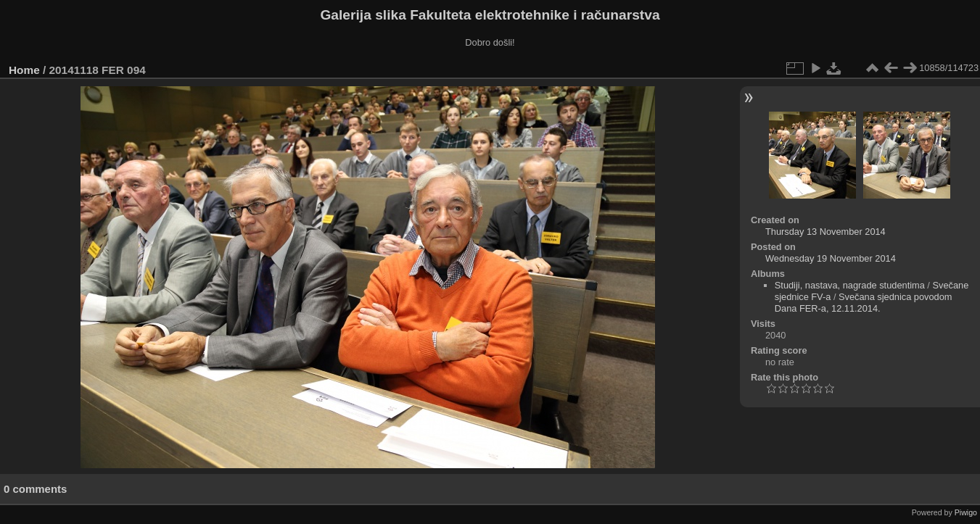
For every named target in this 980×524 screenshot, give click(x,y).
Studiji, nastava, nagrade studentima (850, 285)
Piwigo (966, 512)
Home (24, 70)
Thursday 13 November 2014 (825, 232)
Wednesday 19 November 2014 (831, 258)
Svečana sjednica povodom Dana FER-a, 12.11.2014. (864, 303)
